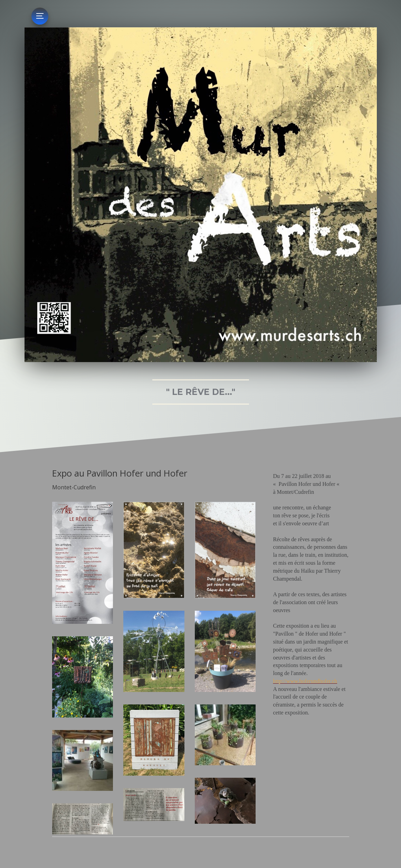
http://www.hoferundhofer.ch (305, 681)
